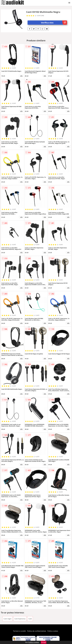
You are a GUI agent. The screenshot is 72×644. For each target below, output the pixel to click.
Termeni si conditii (19, 631)
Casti (30, 619)
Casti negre (7, 619)
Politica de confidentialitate (37, 631)
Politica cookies (53, 631)
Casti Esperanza (20, 619)
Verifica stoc (54, 23)
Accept (44, 642)
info (21, 76)
